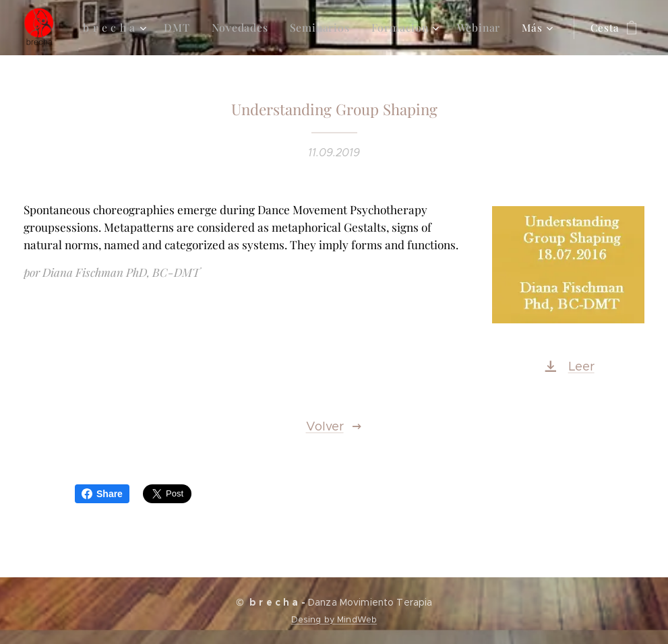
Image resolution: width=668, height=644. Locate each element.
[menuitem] (123, 28)
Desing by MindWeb (334, 619)
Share (102, 494)
